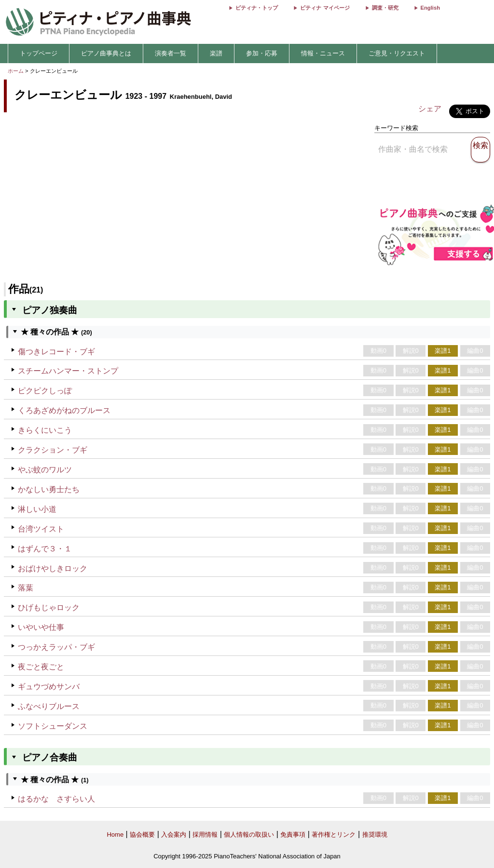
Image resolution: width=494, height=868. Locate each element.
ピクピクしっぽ (45, 391)
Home (115, 835)
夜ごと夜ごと (41, 667)
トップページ (39, 53)
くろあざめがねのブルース (64, 410)
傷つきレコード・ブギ (56, 352)
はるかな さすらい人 (56, 799)
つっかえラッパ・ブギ (56, 647)
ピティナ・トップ (257, 8)
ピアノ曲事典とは (106, 53)
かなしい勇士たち (49, 489)
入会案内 (174, 835)
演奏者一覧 (171, 53)
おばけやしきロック (53, 568)
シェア (430, 109)
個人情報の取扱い (249, 835)
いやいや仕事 (41, 627)
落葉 (26, 588)
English (430, 8)
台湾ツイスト (41, 529)
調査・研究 (385, 8)
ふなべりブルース (49, 706)
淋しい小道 (37, 509)
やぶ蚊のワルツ (45, 470)
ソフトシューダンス (53, 726)
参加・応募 (262, 53)
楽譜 (216, 53)
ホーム (16, 71)
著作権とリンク (334, 835)
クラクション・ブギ (53, 450)
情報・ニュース (323, 53)
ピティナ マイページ (325, 8)
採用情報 (205, 835)
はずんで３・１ (45, 549)
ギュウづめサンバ (49, 687)
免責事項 (293, 835)
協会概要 (142, 835)
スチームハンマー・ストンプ (68, 371)
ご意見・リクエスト (397, 53)
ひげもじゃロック (49, 608)
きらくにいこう (45, 430)
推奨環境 (375, 835)
